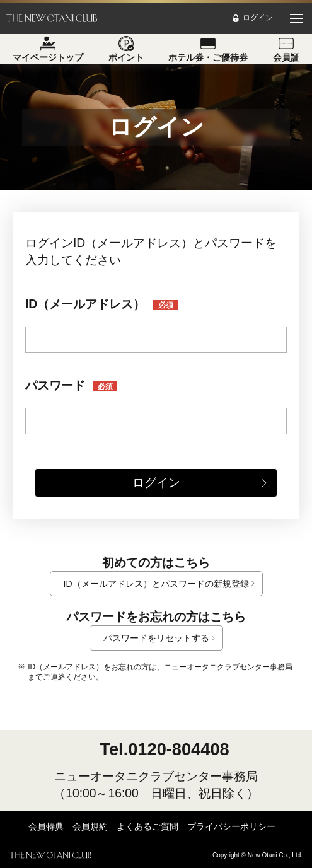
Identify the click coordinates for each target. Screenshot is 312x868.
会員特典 (46, 826)
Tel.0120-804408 (164, 749)
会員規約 (90, 826)
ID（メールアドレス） (102, 304)
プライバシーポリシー (231, 826)
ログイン (156, 483)
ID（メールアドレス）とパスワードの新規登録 (156, 584)
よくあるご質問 (147, 826)
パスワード (72, 385)
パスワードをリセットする (156, 638)
